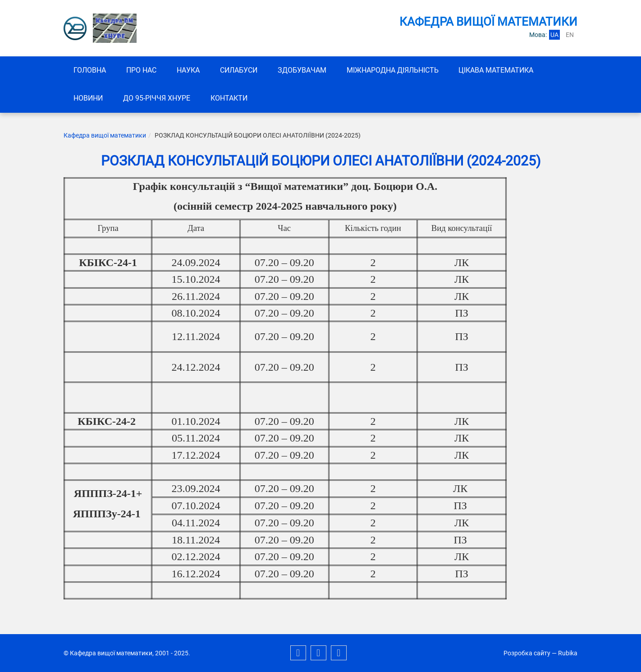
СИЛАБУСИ (240, 70)
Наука (190, 70)
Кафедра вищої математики (105, 136)
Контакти (230, 99)
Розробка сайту (527, 653)
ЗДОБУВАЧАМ (304, 70)
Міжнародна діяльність (395, 70)
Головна (90, 70)
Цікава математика (499, 70)
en (570, 35)
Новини (89, 99)
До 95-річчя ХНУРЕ (158, 99)
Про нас (142, 70)
